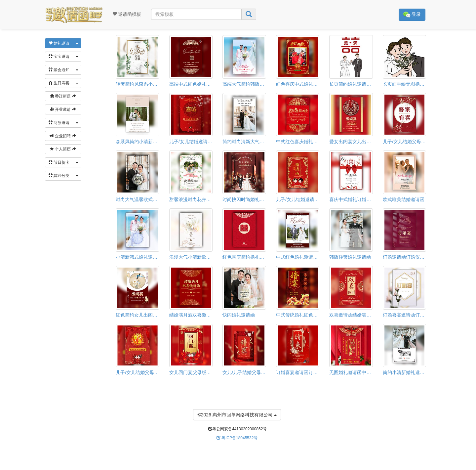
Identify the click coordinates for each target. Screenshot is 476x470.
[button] (4, 467)
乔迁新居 (63, 96)
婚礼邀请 (59, 43)
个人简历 (63, 149)
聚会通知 (59, 70)
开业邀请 (63, 109)
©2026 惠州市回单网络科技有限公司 (237, 414)
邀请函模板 (127, 14)
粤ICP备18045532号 (237, 438)
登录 (412, 15)
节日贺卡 (59, 162)
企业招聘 (63, 136)
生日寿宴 (59, 83)
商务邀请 (59, 123)
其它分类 (59, 176)
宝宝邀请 (59, 57)
